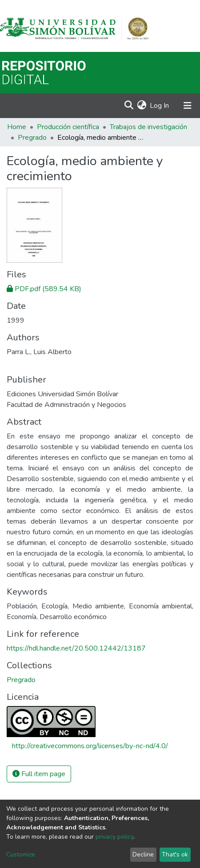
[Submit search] (129, 106)
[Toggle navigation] (188, 106)
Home (17, 127)
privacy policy (114, 837)
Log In (160, 106)
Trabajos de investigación (148, 127)
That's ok (175, 854)
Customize (21, 854)
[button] (142, 106)
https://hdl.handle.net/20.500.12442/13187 (76, 648)
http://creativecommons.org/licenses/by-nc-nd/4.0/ (90, 746)
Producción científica (68, 127)
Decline (143, 854)
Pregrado (32, 138)
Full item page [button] (39, 774)
